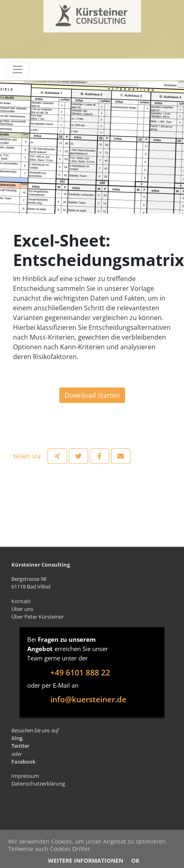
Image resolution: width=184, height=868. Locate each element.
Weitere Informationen (86, 860)
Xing (17, 738)
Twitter (21, 746)
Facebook (23, 762)
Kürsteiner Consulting (75, 13)
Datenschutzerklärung (38, 784)
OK (135, 860)
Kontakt (21, 601)
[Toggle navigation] (17, 69)
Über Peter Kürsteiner (38, 617)
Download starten (92, 395)
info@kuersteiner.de (88, 699)
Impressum (25, 776)
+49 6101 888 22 (80, 672)
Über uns (22, 609)
